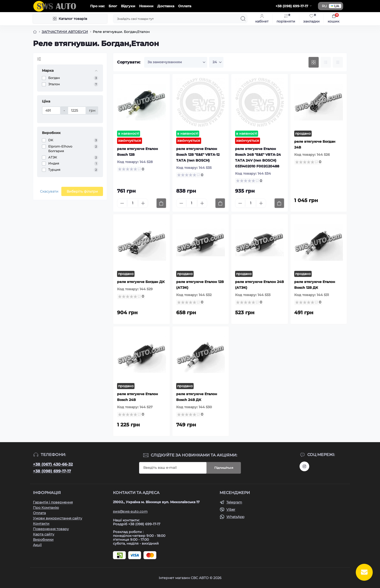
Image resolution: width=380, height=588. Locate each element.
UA (335, 6)
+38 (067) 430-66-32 (53, 464)
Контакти (41, 524)
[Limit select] (216, 62)
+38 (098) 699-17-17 (52, 471)
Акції (37, 545)
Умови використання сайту (58, 518)
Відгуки (128, 6)
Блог (113, 6)
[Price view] (338, 62)
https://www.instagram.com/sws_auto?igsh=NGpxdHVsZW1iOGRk (304, 466)
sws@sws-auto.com (130, 511)
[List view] (326, 62)
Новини (146, 6)
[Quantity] (133, 203)
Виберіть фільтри (82, 191)
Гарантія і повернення (53, 502)
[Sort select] (176, 62)
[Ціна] (51, 110)
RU (324, 6)
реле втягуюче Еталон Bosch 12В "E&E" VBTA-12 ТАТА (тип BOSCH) (198, 155)
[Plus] (143, 203)
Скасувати (49, 191)
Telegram (234, 502)
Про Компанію (46, 508)
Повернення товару (51, 529)
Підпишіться (224, 468)
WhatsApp (235, 517)
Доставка (166, 6)
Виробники (43, 540)
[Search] (243, 19)
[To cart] (161, 203)
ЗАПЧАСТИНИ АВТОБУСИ (65, 32)
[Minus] (122, 203)
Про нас (97, 6)
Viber (231, 510)
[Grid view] (314, 62)
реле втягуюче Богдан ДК (141, 282)
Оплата (185, 6)
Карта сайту (44, 534)
